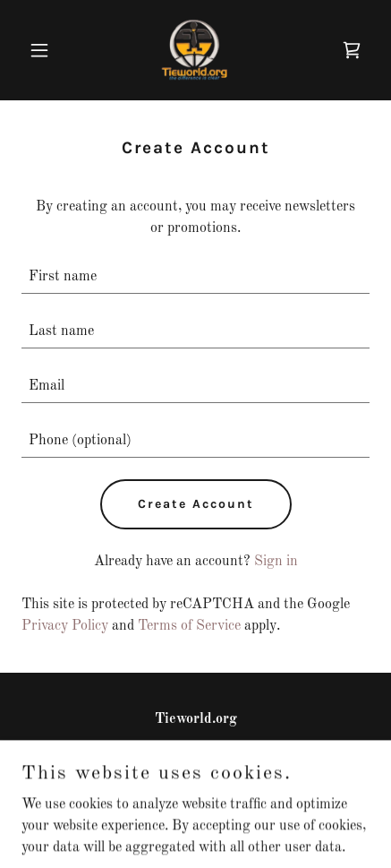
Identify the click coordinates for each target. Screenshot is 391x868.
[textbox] (195, 277)
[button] (47, 50)
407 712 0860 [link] (196, 755)
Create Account (196, 504)
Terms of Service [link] (189, 626)
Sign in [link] (276, 562)
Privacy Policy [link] (65, 626)
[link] (195, 50)
